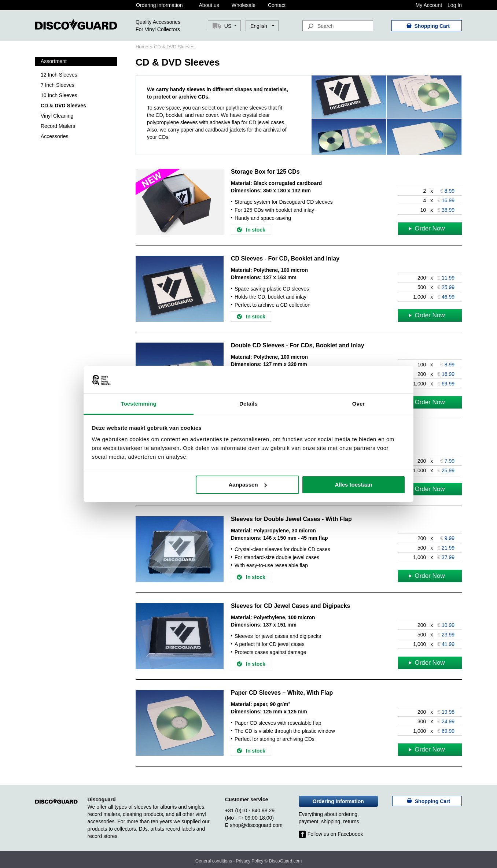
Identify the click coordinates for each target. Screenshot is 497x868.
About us (209, 5)
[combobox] (338, 26)
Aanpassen (248, 485)
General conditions (214, 861)
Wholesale (244, 5)
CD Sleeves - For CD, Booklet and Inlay (285, 258)
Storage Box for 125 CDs (265, 172)
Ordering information (159, 5)
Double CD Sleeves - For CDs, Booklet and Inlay (298, 345)
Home (143, 47)
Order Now (427, 228)
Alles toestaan (354, 485)
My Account (429, 5)
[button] (262, 26)
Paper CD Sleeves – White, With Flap (282, 693)
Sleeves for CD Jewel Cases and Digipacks (290, 606)
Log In (455, 5)
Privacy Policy (250, 861)
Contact (277, 5)
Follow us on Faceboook (331, 834)
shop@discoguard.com (256, 825)
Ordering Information (338, 801)
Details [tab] (248, 404)
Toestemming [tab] (139, 404)
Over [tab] (359, 404)
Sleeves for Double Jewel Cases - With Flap (291, 519)
